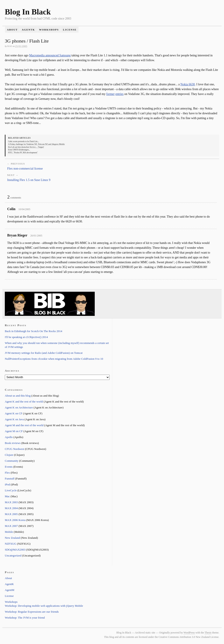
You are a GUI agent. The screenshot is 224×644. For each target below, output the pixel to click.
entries (119, 94)
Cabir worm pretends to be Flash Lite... (24, 141)
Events (9, 467)
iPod (7, 484)
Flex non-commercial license (25, 169)
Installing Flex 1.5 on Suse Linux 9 (29, 180)
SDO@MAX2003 (15, 550)
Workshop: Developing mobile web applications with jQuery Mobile (44, 606)
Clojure (9, 455)
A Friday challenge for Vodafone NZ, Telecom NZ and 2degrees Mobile (36, 144)
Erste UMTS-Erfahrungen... (19, 150)
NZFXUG (11, 544)
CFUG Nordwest (14, 449)
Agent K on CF (14, 413)
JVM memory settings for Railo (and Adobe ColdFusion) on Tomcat (44, 353)
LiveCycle (11, 490)
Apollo (9, 437)
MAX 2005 (11, 514)
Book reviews (13, 443)
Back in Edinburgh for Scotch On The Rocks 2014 (33, 331)
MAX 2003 (11, 502)
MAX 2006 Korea (15, 520)
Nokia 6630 (188, 84)
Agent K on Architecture (19, 407)
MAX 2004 (11, 508)
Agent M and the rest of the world (24, 425)
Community (12, 461)
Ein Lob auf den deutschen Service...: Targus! (26, 147)
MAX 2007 (11, 526)
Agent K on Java (14, 419)
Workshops (49, 30)
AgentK (28, 30)
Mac (7, 496)
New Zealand (12, 538)
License (70, 30)
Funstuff (10, 479)
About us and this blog (18, 396)
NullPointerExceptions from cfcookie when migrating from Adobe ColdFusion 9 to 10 (54, 359)
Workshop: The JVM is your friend (25, 618)
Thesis (208, 633)
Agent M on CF (14, 431)
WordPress (189, 633)
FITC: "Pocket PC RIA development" (23, 152)
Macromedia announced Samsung (50, 55)
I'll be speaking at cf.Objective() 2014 (26, 337)
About (12, 30)
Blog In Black (28, 12)
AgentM (10, 590)
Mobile (9, 532)
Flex (7, 473)
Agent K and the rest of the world (24, 402)
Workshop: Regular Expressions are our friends (32, 612)
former (110, 94)
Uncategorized (13, 555)
